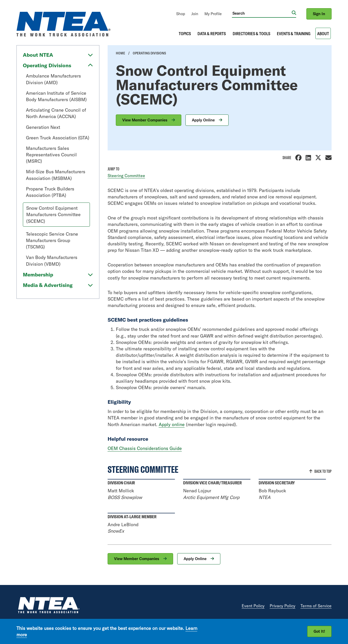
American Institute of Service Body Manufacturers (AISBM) (56, 96)
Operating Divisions (47, 65)
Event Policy (253, 606)
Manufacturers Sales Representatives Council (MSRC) (51, 155)
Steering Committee (126, 176)
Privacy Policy (283, 606)
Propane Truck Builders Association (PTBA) (50, 192)
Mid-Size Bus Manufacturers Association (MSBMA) (56, 175)
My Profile (213, 14)
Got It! (319, 631)
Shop (181, 14)
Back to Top (323, 471)
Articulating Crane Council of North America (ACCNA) (56, 113)
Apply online (172, 424)
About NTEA (38, 55)
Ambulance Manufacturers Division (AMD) (53, 79)
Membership (38, 275)
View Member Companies (145, 120)
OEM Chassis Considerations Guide (145, 448)
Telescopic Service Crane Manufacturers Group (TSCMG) (52, 240)
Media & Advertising (48, 285)
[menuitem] (181, 14)
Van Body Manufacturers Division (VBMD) (52, 261)
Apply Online (204, 120)
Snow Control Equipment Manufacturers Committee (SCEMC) (53, 214)
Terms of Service (316, 606)
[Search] (262, 13)
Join (195, 14)
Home (120, 53)
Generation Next (43, 127)
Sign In (319, 14)
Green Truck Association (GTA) (58, 138)
